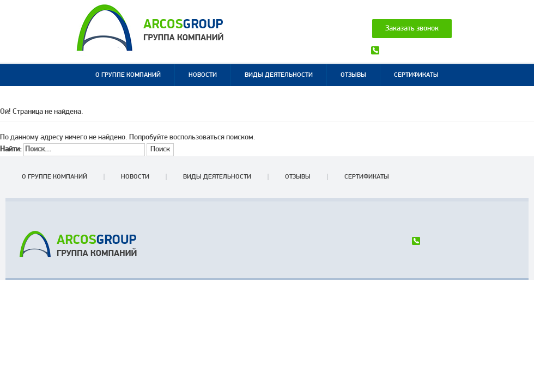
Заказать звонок (412, 29)
